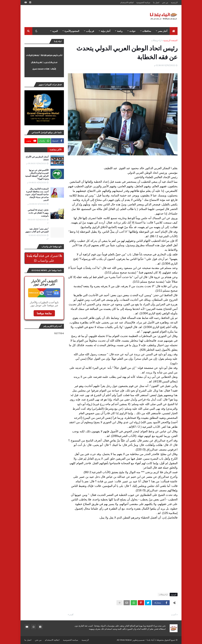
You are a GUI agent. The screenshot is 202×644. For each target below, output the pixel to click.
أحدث (174, 615)
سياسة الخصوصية (143, 2)
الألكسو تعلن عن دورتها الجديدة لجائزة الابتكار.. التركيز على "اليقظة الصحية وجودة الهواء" (37, 175)
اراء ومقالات (156, 40)
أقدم (71, 615)
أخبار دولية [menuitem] (106, 31)
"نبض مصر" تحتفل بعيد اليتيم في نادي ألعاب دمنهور (37, 230)
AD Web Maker (124, 640)
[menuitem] (174, 31)
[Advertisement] (82, 16)
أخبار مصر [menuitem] (163, 31)
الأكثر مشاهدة (56, 150)
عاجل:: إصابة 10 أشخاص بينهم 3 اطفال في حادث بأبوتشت (38, 213)
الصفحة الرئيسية (170, 40)
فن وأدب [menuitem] (90, 31)
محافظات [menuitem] (147, 31)
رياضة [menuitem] (120, 31)
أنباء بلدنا (151, 640)
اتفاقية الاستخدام (127, 2)
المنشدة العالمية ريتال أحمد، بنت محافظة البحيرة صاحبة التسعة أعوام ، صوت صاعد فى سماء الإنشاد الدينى (37, 195)
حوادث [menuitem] (132, 31)
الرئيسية (174, 2)
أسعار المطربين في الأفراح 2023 (37, 158)
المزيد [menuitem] (55, 31)
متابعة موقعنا (44, 313)
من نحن (165, 2)
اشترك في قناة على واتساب (44, 258)
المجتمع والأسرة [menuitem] (72, 31)
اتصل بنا (156, 2)
